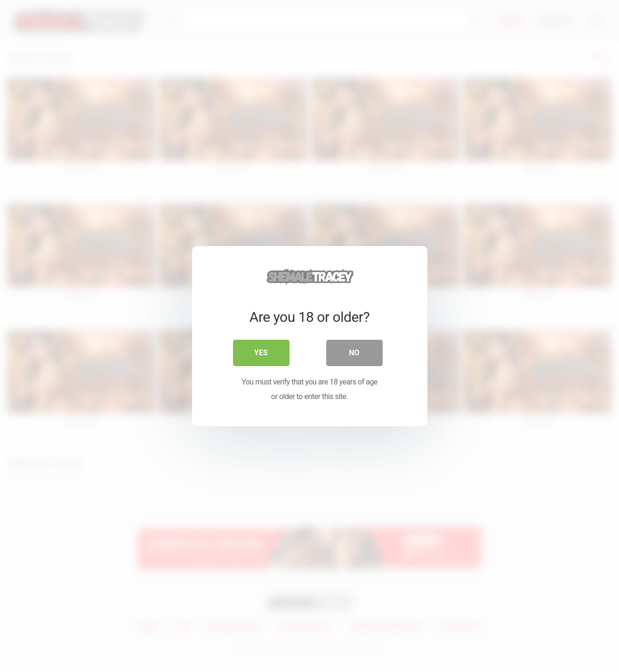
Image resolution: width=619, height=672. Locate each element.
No (354, 353)
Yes (261, 353)
